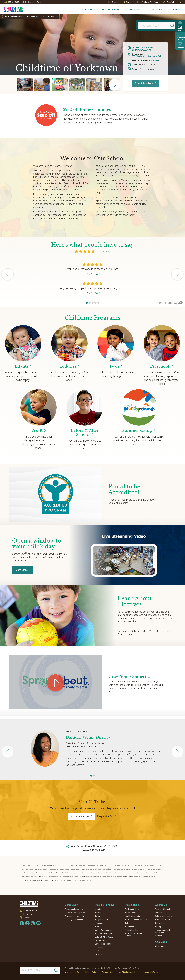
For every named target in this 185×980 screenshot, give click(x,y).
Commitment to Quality (74, 916)
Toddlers (99, 913)
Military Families (132, 930)
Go (42, 17)
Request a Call (155, 56)
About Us (157, 9)
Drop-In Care (100, 940)
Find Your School (132, 909)
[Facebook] (22, 923)
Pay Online (111, 2)
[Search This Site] (40, 970)
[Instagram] (27, 923)
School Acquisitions (164, 916)
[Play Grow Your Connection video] (55, 683)
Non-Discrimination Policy (129, 972)
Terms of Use (107, 972)
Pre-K (97, 926)
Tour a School (131, 913)
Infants (98, 909)
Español (168, 2)
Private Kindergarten (103, 933)
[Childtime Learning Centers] (12, 9)
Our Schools (136, 9)
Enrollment (129, 926)
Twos (97, 916)
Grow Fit (99, 954)
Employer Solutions (148, 2)
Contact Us (155, 61)
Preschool (162, 366)
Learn (23, 570)
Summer (139, 430)
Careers (127, 2)
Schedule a (82, 817)
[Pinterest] (33, 923)
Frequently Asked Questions (162, 931)
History (158, 926)
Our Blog (175, 9)
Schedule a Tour (32, 2)
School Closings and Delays (134, 935)
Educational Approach (74, 909)
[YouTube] (38, 923)
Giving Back (160, 923)
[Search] (173, 25)
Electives (99, 951)
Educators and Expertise (75, 913)
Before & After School (85, 432)
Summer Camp (101, 947)
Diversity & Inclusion (164, 909)
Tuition (128, 923)
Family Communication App (137, 920)
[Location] (155, 25)
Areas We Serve (151, 972)
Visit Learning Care (73, 972)
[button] (87, 303)
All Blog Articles (162, 946)
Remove (52, 17)
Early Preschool (101, 920)
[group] (25, 85)
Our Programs (111, 9)
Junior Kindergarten (103, 930)
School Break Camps (104, 944)
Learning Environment (74, 920)
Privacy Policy (91, 972)
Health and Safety (132, 916)
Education (89, 9)
